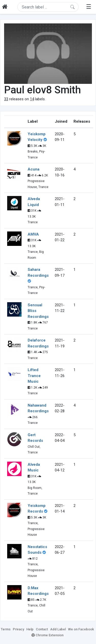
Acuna (34, 169)
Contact (42, 629)
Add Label (58, 629)
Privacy (18, 629)
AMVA (33, 234)
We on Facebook (81, 629)
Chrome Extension (47, 635)
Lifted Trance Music (34, 376)
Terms (6, 629)
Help (30, 629)
